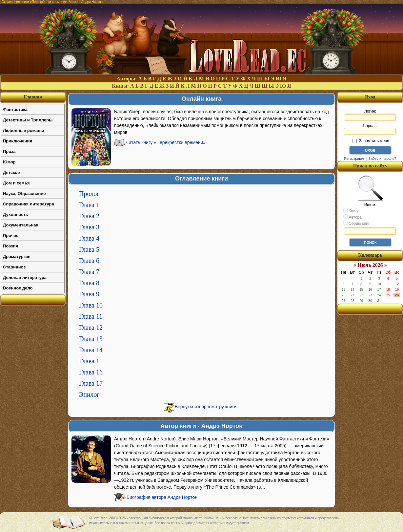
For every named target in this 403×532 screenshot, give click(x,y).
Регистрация (354, 159)
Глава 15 (91, 361)
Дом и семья (16, 183)
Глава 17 (91, 383)
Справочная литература (29, 204)
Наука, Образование (24, 193)
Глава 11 (91, 316)
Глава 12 (91, 328)
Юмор (9, 162)
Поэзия (10, 246)
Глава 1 (89, 205)
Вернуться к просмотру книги (206, 407)
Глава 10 (91, 305)
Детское (11, 172)
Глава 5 (89, 249)
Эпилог (89, 394)
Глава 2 (89, 216)
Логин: (370, 115)
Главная (33, 97)
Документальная (21, 225)
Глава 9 (89, 294)
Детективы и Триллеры (28, 120)
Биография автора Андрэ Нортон (162, 497)
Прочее (11, 235)
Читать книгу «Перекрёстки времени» (166, 142)
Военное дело (18, 288)
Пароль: (370, 129)
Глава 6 (89, 261)
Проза (9, 151)
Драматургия (17, 256)
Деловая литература (25, 277)
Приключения (18, 141)
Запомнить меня (371, 141)
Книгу (351, 211)
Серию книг (356, 223)
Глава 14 (91, 350)
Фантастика (15, 109)
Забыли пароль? (383, 159)
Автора (353, 217)
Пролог (89, 194)
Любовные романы (23, 130)
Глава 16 (91, 372)
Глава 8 (89, 283)
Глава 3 (89, 227)
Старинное (14, 267)
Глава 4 (89, 238)
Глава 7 (89, 272)
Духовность (16, 214)
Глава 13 (91, 339)
